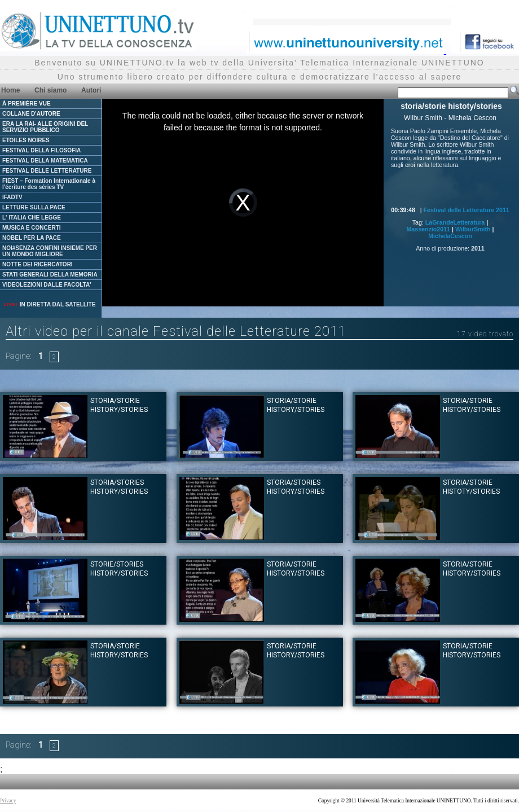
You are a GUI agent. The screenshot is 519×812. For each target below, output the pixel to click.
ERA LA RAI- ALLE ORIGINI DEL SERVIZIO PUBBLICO (45, 127)
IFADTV (12, 197)
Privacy (8, 801)
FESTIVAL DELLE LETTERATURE (47, 171)
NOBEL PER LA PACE (32, 238)
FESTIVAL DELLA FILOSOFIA (41, 150)
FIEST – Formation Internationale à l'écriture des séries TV (49, 184)
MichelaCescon (450, 236)
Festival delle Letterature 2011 (467, 210)
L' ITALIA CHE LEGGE (32, 218)
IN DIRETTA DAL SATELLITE (49, 304)
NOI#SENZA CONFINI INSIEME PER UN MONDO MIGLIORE (50, 251)
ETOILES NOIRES (26, 140)
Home (10, 90)
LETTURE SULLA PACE (34, 207)
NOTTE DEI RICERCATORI (38, 264)
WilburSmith (473, 229)
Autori (91, 90)
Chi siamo (50, 90)
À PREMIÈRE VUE (27, 104)
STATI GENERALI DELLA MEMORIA (50, 275)
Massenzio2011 (428, 229)
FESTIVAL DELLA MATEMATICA (45, 161)
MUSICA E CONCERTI (32, 228)
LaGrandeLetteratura (455, 222)
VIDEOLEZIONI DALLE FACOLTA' (47, 285)
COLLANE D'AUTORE (31, 114)
